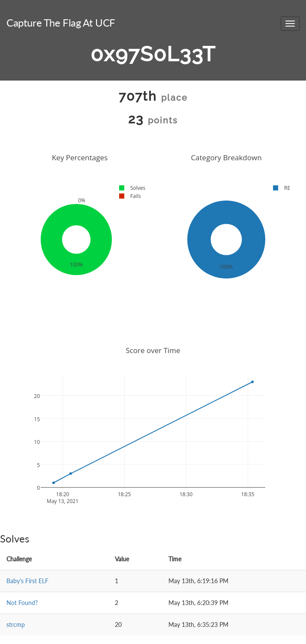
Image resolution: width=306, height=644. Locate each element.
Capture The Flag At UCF (61, 22)
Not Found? (22, 603)
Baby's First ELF (27, 581)
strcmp (16, 625)
